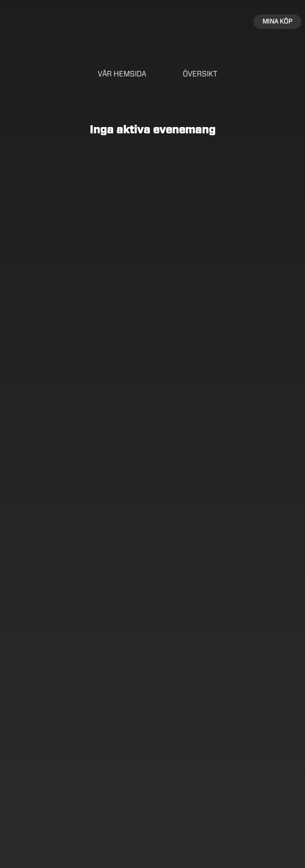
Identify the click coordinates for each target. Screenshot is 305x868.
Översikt (200, 74)
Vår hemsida (122, 74)
